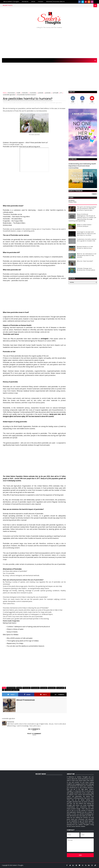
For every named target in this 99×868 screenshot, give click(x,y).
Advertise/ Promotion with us (55, 2)
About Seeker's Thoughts (11, 2)
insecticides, (26, 103)
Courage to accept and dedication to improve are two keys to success (86, 234)
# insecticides (35, 688)
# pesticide (44, 688)
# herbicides (26, 688)
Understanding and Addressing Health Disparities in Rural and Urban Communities (82, 166)
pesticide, (32, 103)
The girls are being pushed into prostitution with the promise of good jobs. (87, 209)
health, (14, 103)
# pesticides (52, 688)
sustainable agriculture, (55, 103)
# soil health (60, 688)
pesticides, (38, 103)
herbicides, (19, 103)
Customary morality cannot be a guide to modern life (87, 240)
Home (33, 2)
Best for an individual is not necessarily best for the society (87, 255)
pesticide (41, 93)
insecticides (33, 93)
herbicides (25, 93)
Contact (41, 2)
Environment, (8, 103)
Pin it (43, 695)
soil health (56, 93)
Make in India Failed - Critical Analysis (85, 225)
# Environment (11, 688)
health (18, 93)
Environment (11, 93)
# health (19, 688)
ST (61, 93)
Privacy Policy (72, 202)
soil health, (44, 103)
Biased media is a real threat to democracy (85, 247)
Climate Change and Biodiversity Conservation (86, 269)
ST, (48, 103)
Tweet (11, 695)
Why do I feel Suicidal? (85, 261)
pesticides (48, 93)
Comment (60, 695)
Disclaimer (25, 2)
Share (27, 695)
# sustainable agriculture (12, 690)
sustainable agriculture (9, 95)
